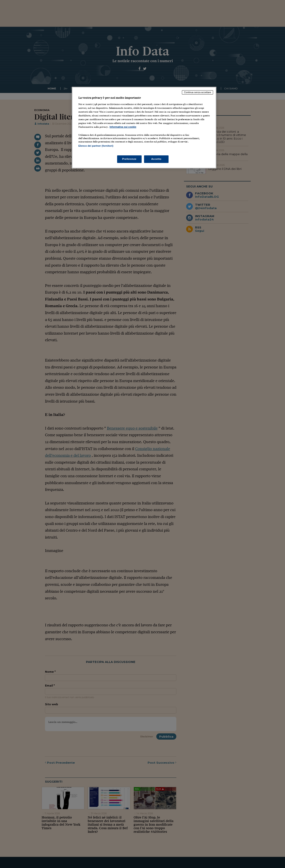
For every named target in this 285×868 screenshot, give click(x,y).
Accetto (156, 159)
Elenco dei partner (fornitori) (96, 146)
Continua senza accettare (197, 92)
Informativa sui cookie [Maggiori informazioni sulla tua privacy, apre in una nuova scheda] (123, 127)
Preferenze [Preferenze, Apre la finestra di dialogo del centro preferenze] (129, 159)
